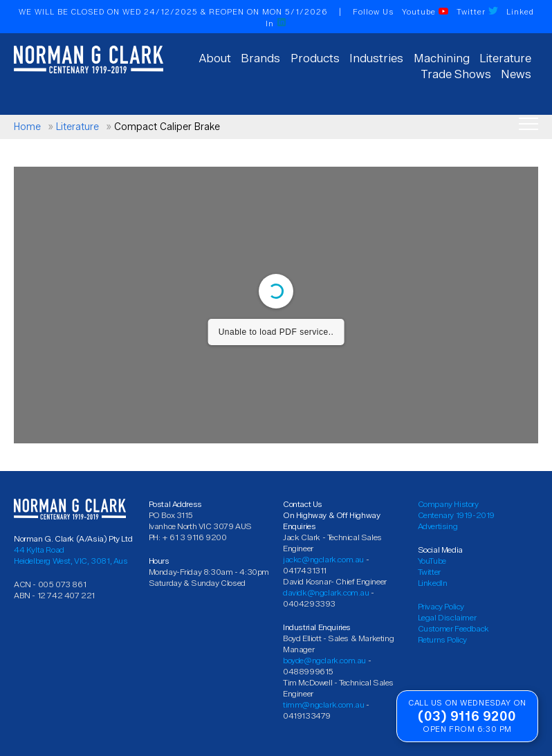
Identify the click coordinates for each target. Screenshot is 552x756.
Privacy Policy (441, 606)
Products (315, 58)
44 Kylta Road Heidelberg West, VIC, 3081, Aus (71, 555)
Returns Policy (442, 639)
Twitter (477, 12)
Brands (260, 58)
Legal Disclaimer (447, 617)
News (516, 74)
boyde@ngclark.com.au (324, 660)
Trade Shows (456, 74)
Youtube (425, 12)
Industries (376, 58)
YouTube (432, 561)
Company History (448, 504)
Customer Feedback (453, 628)
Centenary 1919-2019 (456, 515)
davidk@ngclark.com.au (326, 592)
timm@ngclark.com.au (323, 704)
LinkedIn (433, 583)
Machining (442, 58)
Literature (505, 58)
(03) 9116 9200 (467, 716)
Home (27, 127)
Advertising (438, 526)
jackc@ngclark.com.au (323, 559)
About (215, 58)
